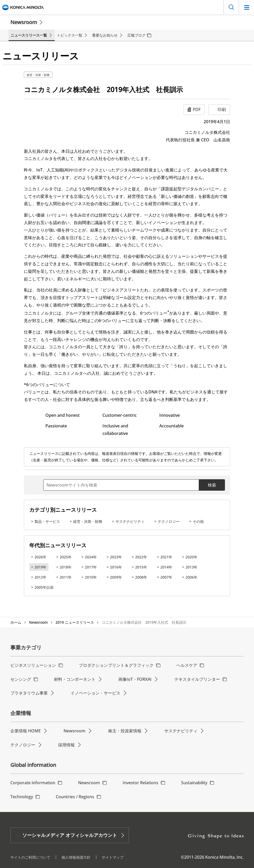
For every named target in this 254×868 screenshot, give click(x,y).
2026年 (40, 557)
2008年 (141, 577)
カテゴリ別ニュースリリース (63, 510)
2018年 (66, 567)
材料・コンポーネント (75, 679)
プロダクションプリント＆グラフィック (116, 665)
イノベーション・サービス (95, 693)
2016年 (116, 567)
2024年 (91, 557)
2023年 (116, 557)
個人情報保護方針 (76, 857)
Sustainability (194, 783)
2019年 (40, 567)
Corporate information (33, 783)
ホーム (16, 622)
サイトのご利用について (30, 857)
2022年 (141, 557)
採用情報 (66, 745)
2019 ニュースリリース (75, 622)
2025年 (66, 557)
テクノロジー (169, 521)
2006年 (191, 577)
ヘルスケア (187, 665)
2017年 (91, 567)
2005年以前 (44, 587)
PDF (197, 109)
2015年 (141, 567)
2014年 (166, 567)
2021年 (166, 557)
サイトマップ (113, 857)
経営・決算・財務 (38, 75)
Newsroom (24, 22)
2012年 (40, 577)
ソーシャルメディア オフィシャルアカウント (70, 835)
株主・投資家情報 (125, 731)
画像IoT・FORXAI (135, 679)
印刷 (222, 109)
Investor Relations (140, 783)
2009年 (116, 577)
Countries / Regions (75, 797)
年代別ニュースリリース (58, 545)
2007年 (166, 577)
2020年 (191, 557)
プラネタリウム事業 (29, 693)
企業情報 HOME (26, 731)
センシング (21, 679)
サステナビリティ (130, 521)
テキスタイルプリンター (197, 679)
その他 (198, 521)
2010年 (91, 577)
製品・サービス (47, 521)
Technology (22, 797)
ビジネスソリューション (33, 665)
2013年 (191, 567)
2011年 (66, 577)
